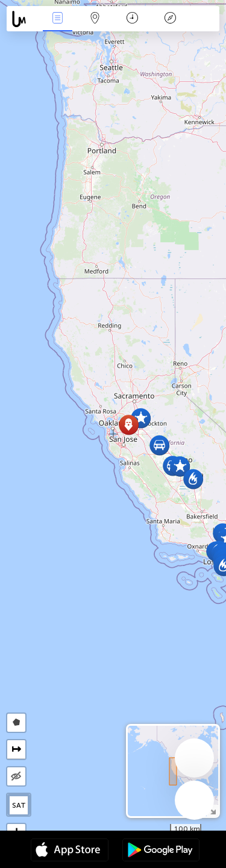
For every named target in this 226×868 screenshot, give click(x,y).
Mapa (95, 19)
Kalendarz (132, 19)
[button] (180, 466)
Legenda (170, 19)
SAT (19, 805)
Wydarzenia (57, 19)
